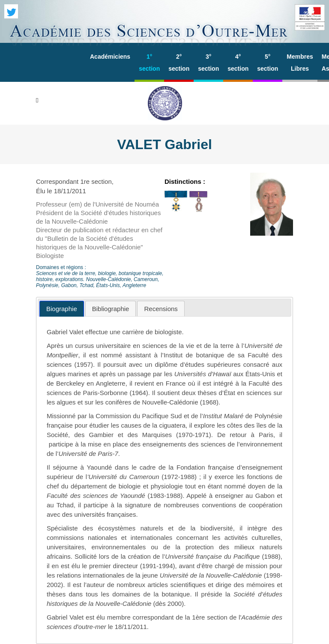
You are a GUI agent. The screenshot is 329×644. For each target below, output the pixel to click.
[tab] (62, 309)
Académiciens (110, 57)
